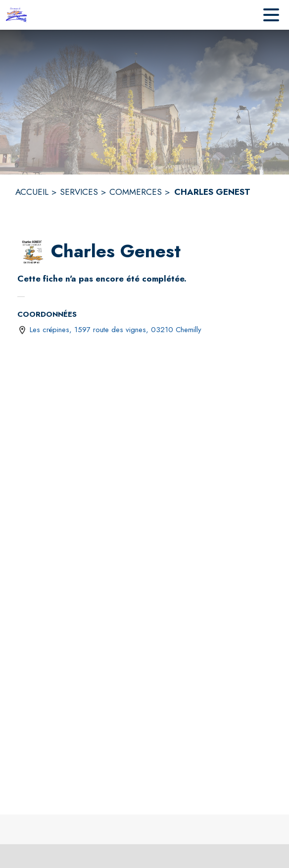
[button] (32, 252)
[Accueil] (18, 15)
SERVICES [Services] (79, 192)
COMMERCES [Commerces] (136, 192)
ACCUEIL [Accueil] (32, 192)
